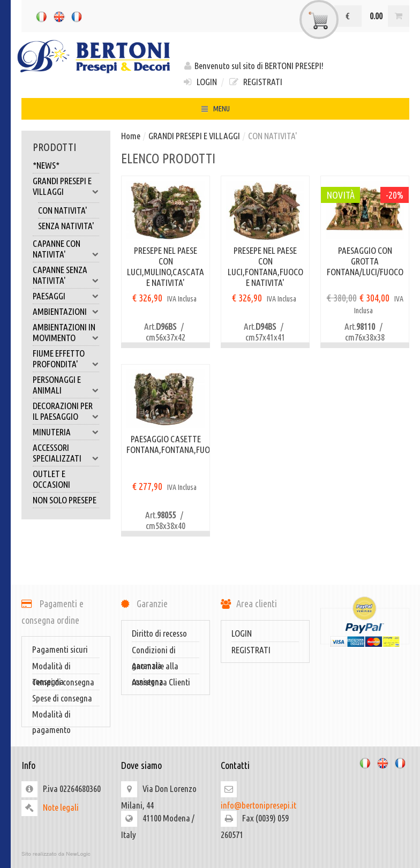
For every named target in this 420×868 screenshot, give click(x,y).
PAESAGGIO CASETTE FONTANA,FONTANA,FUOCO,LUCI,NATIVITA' (166, 444)
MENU (215, 110)
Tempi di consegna (63, 682)
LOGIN (200, 82)
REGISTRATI (255, 82)
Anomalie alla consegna (155, 667)
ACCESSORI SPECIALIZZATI (66, 453)
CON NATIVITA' (63, 210)
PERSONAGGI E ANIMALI (66, 385)
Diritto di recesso (159, 633)
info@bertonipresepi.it (258, 805)
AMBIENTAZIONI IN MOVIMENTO (66, 333)
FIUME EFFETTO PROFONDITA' (66, 359)
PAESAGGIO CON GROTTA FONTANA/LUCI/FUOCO (365, 261)
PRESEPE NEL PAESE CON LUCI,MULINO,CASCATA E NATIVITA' (166, 266)
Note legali (61, 807)
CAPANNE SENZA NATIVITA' (66, 275)
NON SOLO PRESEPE (65, 500)
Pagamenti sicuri (60, 649)
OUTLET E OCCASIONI (51, 479)
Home (131, 136)
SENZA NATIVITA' (66, 226)
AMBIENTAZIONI (66, 312)
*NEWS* (46, 165)
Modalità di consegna (51, 667)
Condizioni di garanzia (154, 651)
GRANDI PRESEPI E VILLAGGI (66, 186)
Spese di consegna (62, 698)
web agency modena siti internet (215, 854)
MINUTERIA (66, 432)
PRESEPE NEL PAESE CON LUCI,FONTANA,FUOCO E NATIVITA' (265, 266)
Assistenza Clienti (161, 682)
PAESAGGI (66, 296)
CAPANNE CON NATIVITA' (66, 249)
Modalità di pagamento (51, 715)
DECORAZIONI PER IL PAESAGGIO (66, 411)
